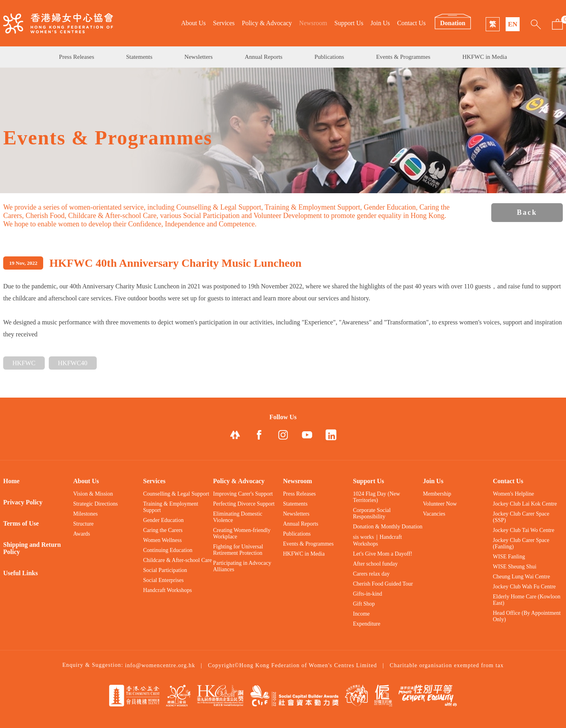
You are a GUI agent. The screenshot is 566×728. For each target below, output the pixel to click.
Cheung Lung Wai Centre (521, 577)
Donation (453, 23)
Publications (329, 57)
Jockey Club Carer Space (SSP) (521, 517)
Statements (140, 57)
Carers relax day (371, 574)
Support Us (349, 23)
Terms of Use (21, 523)
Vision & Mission (93, 494)
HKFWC (24, 363)
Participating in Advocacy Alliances (242, 566)
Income (361, 614)
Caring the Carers (163, 530)
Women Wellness (162, 540)
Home (11, 481)
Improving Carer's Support (243, 494)
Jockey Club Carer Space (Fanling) (521, 543)
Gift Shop (364, 604)
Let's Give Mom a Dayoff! (383, 554)
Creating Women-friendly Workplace (242, 533)
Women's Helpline (513, 494)
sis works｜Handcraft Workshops (377, 540)
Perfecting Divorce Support (244, 504)
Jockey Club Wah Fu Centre (524, 587)
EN (513, 24)
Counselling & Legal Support (176, 494)
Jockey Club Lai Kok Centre (525, 504)
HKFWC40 (73, 363)
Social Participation (165, 570)
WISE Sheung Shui (515, 567)
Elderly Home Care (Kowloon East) (527, 600)
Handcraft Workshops (167, 590)
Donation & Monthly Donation (388, 527)
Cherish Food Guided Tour (383, 584)
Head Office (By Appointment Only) (527, 616)
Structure (83, 524)
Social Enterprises (163, 580)
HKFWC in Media (485, 57)
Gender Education (163, 520)
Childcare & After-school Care (177, 560)
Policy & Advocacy (267, 23)
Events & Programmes (403, 57)
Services (224, 23)
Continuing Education (168, 550)
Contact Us (411, 23)
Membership (437, 494)
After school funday (375, 564)
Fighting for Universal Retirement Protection (238, 550)
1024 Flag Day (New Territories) (377, 497)
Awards (82, 534)
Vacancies (434, 514)
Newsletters (198, 57)
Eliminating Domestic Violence (238, 517)
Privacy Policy (23, 502)
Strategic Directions (96, 504)
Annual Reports (264, 57)
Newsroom (313, 23)
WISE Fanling (509, 557)
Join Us (380, 23)
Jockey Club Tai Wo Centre (524, 530)
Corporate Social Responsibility (372, 513)
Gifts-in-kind (368, 594)
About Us (193, 23)
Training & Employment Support (171, 507)
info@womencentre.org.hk (160, 665)
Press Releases (77, 57)
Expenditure (367, 624)
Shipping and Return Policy (32, 548)
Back (527, 212)
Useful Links (21, 573)
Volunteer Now (440, 504)
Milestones (85, 514)
